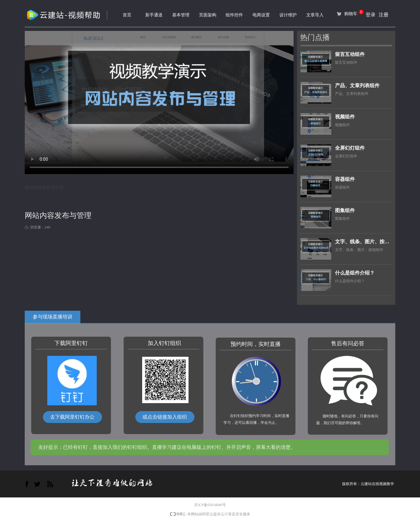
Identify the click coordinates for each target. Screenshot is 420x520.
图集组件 (345, 210)
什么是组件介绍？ (355, 273)
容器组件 (345, 179)
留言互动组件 (350, 54)
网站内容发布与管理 (159, 102)
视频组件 (345, 117)
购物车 (351, 14)
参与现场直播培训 (53, 317)
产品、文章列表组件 (357, 85)
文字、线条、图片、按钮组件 (362, 242)
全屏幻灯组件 (350, 148)
